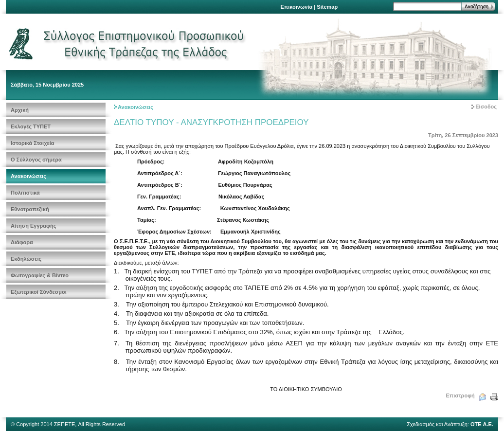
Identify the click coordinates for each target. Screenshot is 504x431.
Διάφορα (22, 242)
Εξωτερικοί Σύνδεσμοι (39, 292)
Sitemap (327, 7)
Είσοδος (486, 107)
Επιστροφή (460, 395)
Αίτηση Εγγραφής (33, 226)
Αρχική (20, 110)
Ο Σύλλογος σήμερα (36, 160)
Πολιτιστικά (25, 193)
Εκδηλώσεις (26, 259)
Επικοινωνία (296, 7)
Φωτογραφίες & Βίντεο (40, 275)
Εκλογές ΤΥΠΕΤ (31, 126)
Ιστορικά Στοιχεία (33, 143)
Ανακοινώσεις (28, 176)
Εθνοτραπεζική (30, 209)
